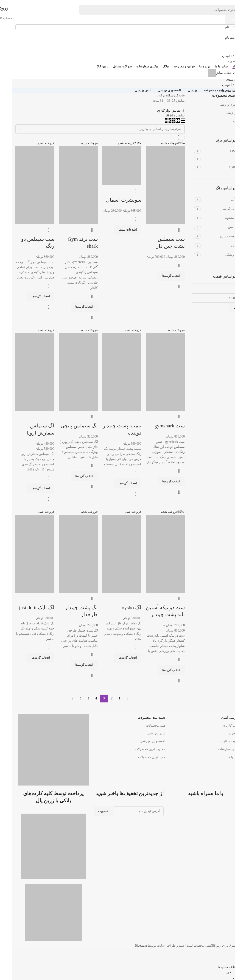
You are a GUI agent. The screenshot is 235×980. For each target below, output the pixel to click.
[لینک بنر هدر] (117, 490)
